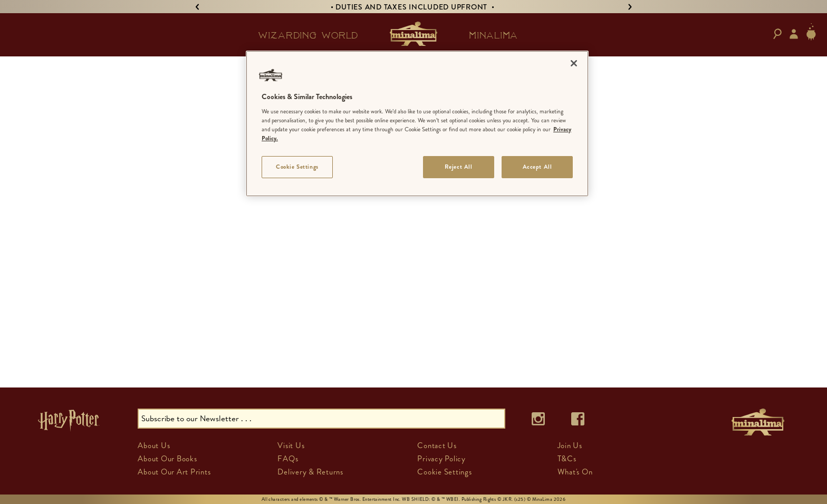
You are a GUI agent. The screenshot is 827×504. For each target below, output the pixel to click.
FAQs (288, 459)
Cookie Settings (444, 472)
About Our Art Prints (174, 472)
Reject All (459, 167)
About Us (154, 445)
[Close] (574, 63)
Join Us (570, 445)
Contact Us (437, 445)
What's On (575, 472)
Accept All (537, 167)
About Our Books (167, 459)
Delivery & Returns (310, 472)
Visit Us (291, 445)
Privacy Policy (441, 459)
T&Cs (567, 459)
